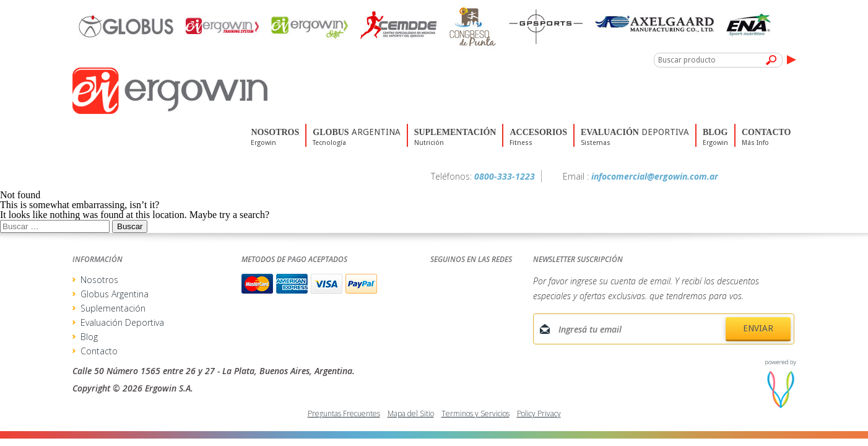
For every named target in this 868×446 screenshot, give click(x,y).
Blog (89, 337)
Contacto (99, 351)
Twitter (760, 177)
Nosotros (99, 280)
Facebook (734, 177)
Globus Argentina (115, 294)
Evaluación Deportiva (122, 322)
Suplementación (113, 308)
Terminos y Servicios (475, 413)
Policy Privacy (539, 413)
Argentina (356, 146)
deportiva (635, 146)
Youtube (786, 177)
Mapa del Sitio (411, 413)
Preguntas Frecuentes (344, 413)
